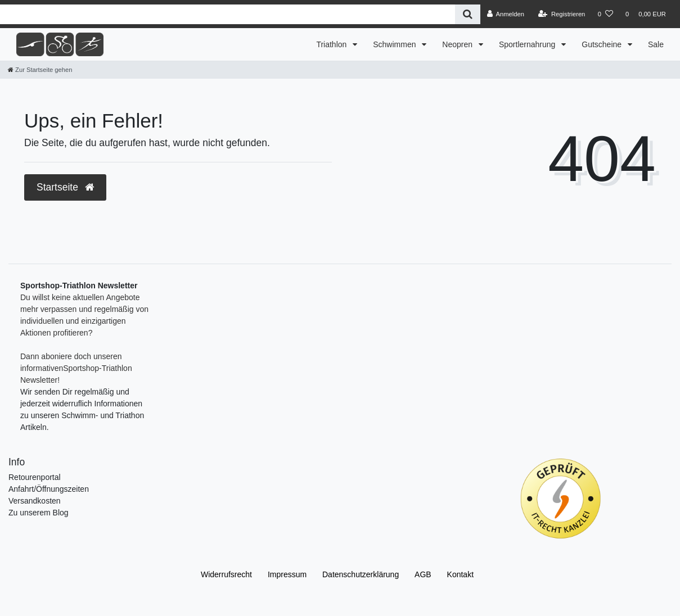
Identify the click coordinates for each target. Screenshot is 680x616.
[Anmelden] (505, 14)
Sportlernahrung (528, 44)
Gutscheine (603, 44)
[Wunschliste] (605, 14)
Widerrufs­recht (226, 574)
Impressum (287, 574)
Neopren (458, 44)
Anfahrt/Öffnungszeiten (49, 489)
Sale (656, 44)
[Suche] (468, 14)
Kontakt (460, 574)
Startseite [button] (65, 187)
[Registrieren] (562, 14)
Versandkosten (35, 501)
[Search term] (228, 14)
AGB (423, 574)
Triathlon (332, 44)
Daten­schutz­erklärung (361, 574)
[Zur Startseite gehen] (40, 70)
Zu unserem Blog (39, 513)
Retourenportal (35, 477)
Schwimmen (395, 44)
